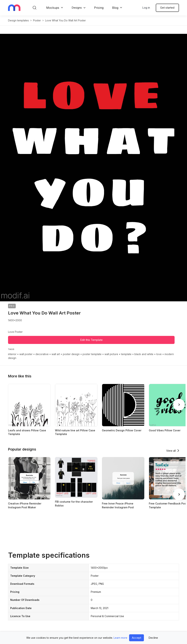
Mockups (53, 8)
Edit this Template (91, 340)
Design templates (18, 20)
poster (37, 20)
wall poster (26, 354)
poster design (71, 354)
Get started (167, 8)
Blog (115, 8)
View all (171, 451)
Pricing (99, 8)
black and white (144, 354)
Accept (137, 638)
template (126, 354)
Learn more (120, 638)
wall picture (111, 354)
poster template (92, 354)
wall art (56, 354)
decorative (42, 354)
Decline (153, 638)
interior (12, 354)
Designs (77, 8)
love (159, 354)
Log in (146, 8)
